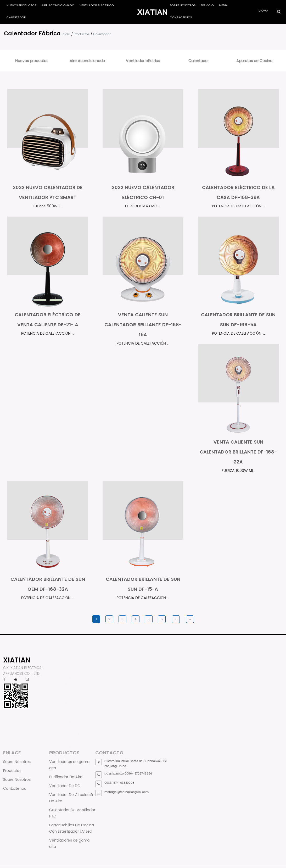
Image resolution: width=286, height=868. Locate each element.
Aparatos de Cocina (254, 61)
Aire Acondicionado (58, 5)
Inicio (66, 34)
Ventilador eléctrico (97, 5)
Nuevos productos (21, 5)
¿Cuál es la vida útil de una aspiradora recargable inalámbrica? (84, 679)
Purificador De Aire (66, 777)
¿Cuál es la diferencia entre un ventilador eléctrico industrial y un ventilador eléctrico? (85, 725)
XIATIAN (17, 660)
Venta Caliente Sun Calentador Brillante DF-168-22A (238, 452)
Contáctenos (181, 18)
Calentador (16, 18)
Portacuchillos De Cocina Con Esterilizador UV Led (72, 828)
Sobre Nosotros (183, 5)
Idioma (263, 11)
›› (190, 619)
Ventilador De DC (65, 786)
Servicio (207, 5)
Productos (82, 34)
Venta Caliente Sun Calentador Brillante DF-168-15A (143, 325)
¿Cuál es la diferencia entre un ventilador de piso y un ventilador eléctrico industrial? (85, 750)
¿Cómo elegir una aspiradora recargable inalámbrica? (80, 698)
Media (223, 5)
